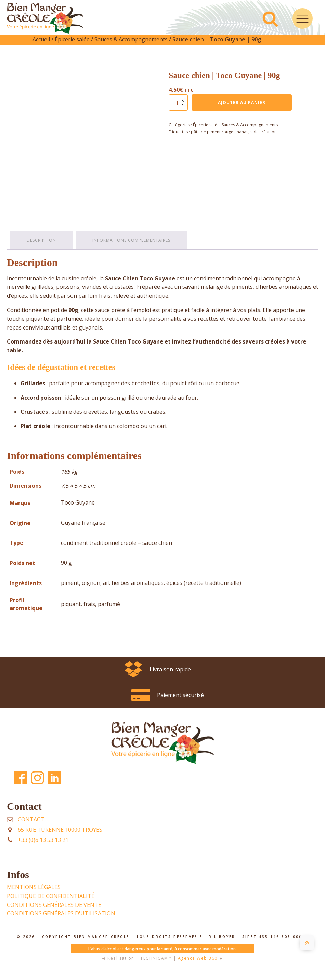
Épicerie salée (72, 48)
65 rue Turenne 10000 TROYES (60, 838)
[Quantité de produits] (178, 111)
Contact (31, 828)
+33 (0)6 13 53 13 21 (43, 848)
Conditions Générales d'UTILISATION (61, 922)
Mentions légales (34, 895)
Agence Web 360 (198, 966)
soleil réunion (264, 141)
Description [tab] (42, 249)
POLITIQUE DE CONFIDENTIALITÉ (51, 904)
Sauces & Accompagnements (131, 48)
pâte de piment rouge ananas (220, 141)
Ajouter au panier (242, 111)
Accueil (41, 48)
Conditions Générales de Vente (54, 913)
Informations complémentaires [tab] (132, 249)
